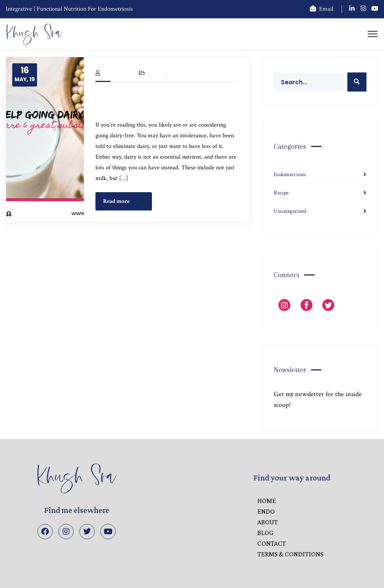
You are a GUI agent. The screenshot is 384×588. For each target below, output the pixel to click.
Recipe (156, 73)
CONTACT (272, 543)
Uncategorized (189, 73)
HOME (267, 501)
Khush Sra (113, 73)
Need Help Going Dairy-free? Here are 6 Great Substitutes (162, 102)
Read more (126, 201)
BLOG (265, 533)
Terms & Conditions (290, 554)
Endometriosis (290, 174)
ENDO (266, 511)
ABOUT (268, 522)
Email (326, 9)
